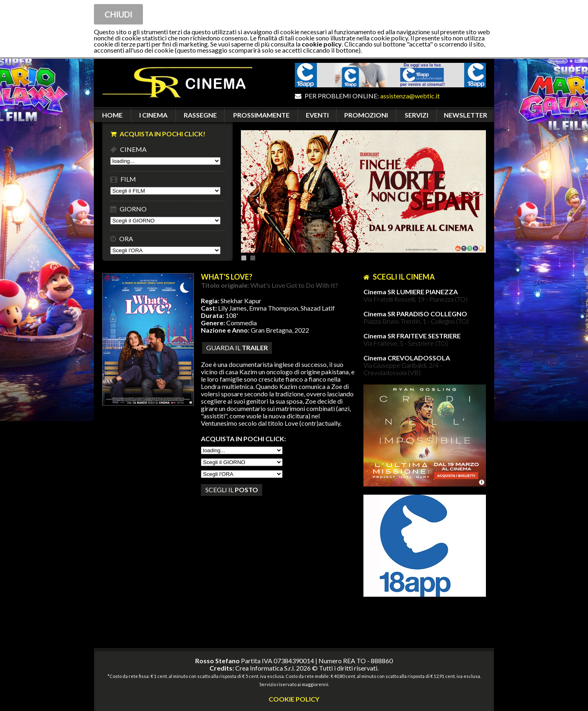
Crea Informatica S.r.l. (265, 668)
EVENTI (317, 115)
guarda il (237, 348)
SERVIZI (416, 115)
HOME (112, 115)
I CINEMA (153, 115)
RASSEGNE (200, 115)
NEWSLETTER (465, 115)
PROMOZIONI (366, 115)
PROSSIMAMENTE (261, 115)
